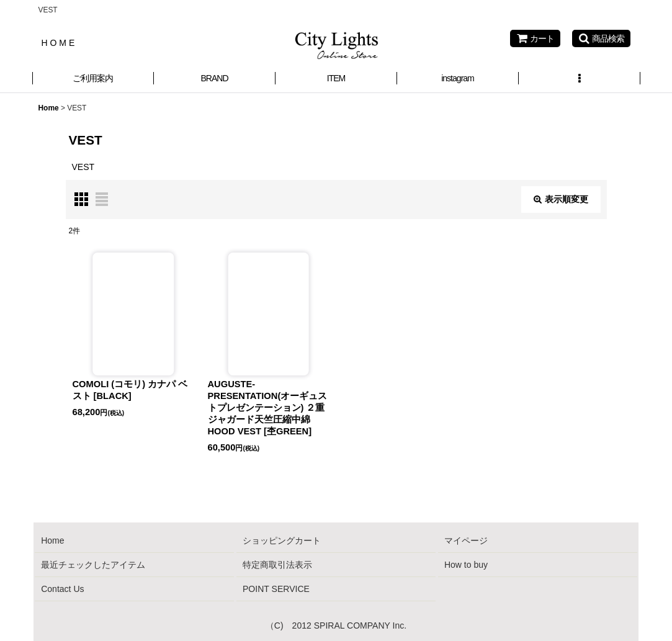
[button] (601, 38)
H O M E (58, 43)
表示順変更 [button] (561, 199)
